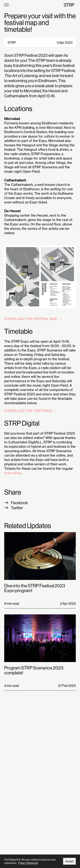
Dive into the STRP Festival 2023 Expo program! (35, 588)
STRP (69, 5)
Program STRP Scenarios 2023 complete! (34, 670)
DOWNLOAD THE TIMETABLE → (30, 411)
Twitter (17, 508)
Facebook (19, 503)
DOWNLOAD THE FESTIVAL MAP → (33, 319)
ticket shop (13, 473)
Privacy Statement (28, 863)
